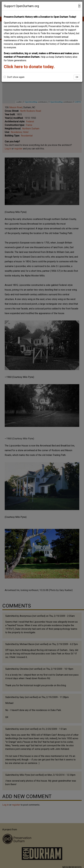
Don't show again (14, 77)
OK (77, 77)
